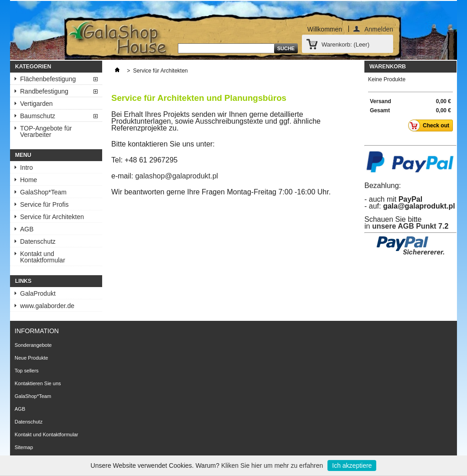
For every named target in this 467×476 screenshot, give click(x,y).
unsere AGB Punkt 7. (408, 226)
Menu (23, 155)
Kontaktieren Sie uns (38, 383)
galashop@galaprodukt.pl (176, 176)
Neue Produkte (31, 358)
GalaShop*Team (43, 192)
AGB (27, 229)
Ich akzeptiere (352, 466)
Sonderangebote (33, 345)
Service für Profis (44, 204)
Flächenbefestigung (48, 79)
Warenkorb (388, 67)
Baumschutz (38, 116)
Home (29, 180)
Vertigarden (36, 104)
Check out (431, 126)
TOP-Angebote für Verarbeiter (46, 131)
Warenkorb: (345, 44)
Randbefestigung (44, 91)
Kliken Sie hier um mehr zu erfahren (272, 466)
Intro (26, 167)
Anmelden (379, 29)
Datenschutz (38, 241)
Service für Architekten (52, 217)
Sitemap (24, 447)
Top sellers (27, 371)
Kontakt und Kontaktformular (43, 257)
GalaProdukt (38, 293)
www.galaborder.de (47, 306)
